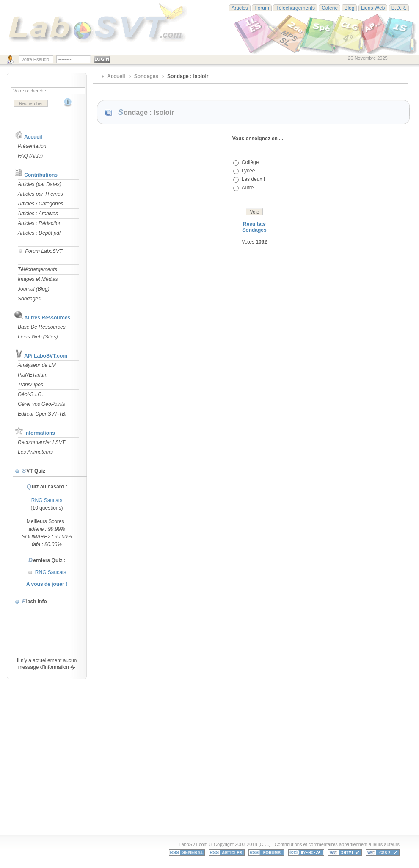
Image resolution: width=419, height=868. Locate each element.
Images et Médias (38, 279)
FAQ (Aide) (30, 156)
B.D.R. (399, 8)
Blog (349, 8)
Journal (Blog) (34, 289)
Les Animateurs (35, 452)
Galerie (329, 8)
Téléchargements (295, 8)
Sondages (29, 299)
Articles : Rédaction (40, 223)
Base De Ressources (42, 327)
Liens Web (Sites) (38, 337)
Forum (262, 8)
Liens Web (373, 8)
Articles (240, 8)
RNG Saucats (47, 500)
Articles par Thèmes (40, 194)
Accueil (33, 137)
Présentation (32, 146)
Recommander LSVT (41, 442)
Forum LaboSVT (40, 251)
